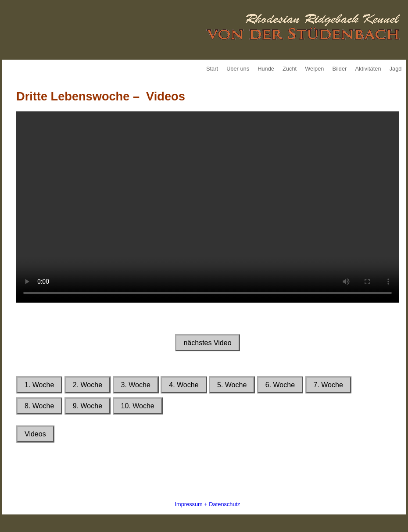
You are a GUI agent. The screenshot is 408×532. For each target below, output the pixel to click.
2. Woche (88, 385)
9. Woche (88, 406)
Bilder (340, 69)
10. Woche (138, 406)
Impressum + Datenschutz (207, 504)
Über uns (238, 69)
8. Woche (39, 406)
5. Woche (232, 385)
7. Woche (328, 385)
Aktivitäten (368, 69)
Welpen (314, 69)
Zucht (290, 69)
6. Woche (280, 385)
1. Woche (39, 385)
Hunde (266, 69)
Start (212, 69)
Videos (35, 434)
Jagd (396, 69)
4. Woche (184, 385)
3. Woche (136, 385)
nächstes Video (207, 343)
